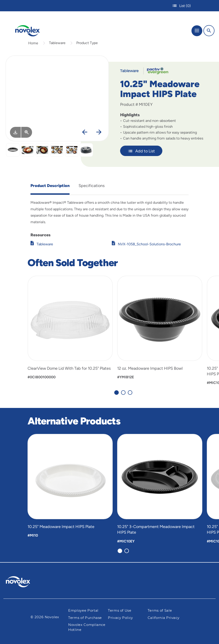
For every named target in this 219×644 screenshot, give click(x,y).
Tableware (57, 43)
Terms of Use (120, 611)
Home (33, 43)
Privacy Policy (120, 618)
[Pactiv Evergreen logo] (22, 582)
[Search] (209, 31)
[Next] (99, 132)
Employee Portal (83, 611)
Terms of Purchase (85, 618)
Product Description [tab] (50, 186)
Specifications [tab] (92, 186)
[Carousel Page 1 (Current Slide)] (116, 393)
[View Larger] (27, 132)
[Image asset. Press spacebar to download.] (15, 132)
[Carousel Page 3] (130, 393)
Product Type (87, 43)
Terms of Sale (160, 611)
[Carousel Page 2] (123, 393)
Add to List (141, 151)
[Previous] (85, 132)
